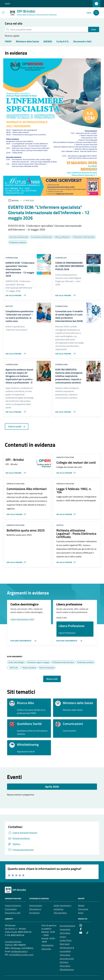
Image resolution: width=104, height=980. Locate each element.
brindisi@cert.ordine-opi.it (21, 955)
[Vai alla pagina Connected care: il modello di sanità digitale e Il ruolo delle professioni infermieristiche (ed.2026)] (65, 352)
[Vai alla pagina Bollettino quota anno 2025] (17, 561)
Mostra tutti (52, 679)
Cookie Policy (66, 940)
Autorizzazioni (36, 905)
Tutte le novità (17, 426)
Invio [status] (94, 29)
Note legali (65, 944)
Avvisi (81, 913)
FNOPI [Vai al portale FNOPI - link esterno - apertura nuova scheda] (7, 4)
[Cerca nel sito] (96, 13)
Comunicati (83, 909)
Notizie (81, 905)
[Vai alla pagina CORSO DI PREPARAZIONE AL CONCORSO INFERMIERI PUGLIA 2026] (65, 294)
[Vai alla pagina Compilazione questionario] (15, 352)
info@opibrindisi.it (19, 951)
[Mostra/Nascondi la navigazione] (3, 12)
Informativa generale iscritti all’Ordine (67, 959)
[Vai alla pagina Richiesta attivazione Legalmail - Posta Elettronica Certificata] (66, 561)
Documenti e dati (13, 913)
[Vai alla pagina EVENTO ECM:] (15, 294)
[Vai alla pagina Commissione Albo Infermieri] (17, 513)
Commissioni (11, 909)
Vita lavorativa (60, 913)
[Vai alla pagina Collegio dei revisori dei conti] (66, 472)
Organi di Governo (13, 905)
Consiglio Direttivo (13, 942)
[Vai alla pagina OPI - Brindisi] (15, 472)
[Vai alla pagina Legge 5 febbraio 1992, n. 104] (66, 513)
